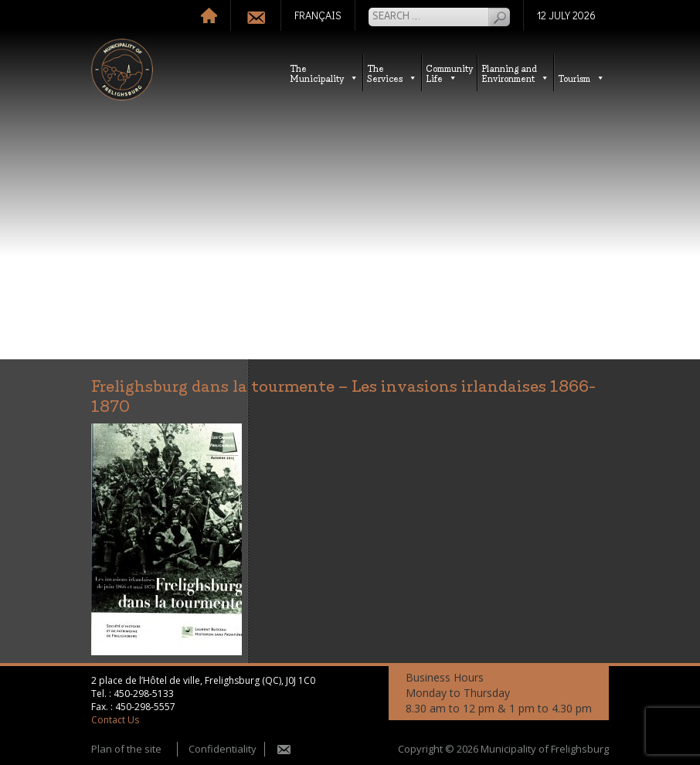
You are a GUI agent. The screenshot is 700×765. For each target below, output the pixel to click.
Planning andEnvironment (515, 73)
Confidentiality (223, 749)
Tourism (581, 78)
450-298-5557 (145, 707)
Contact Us (115, 720)
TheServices (392, 73)
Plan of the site (126, 749)
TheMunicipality (324, 73)
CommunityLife (449, 73)
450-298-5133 (144, 694)
